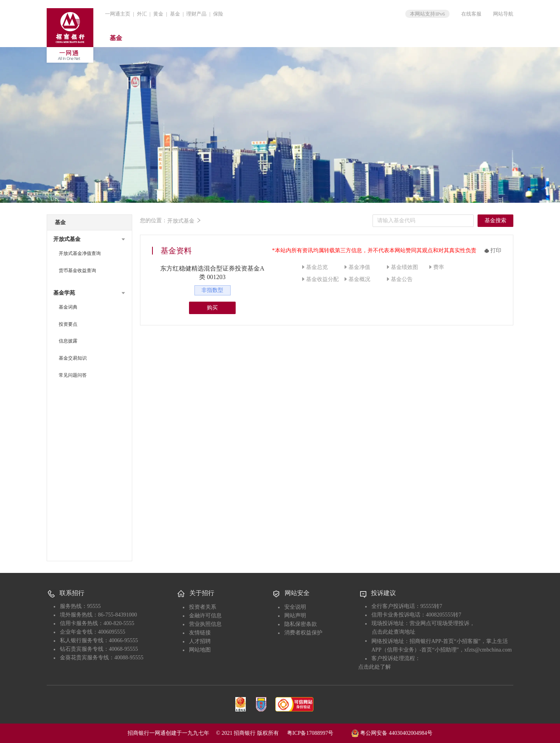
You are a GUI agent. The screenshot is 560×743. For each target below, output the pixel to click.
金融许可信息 (205, 616)
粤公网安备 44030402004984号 (392, 732)
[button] (89, 239)
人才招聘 (200, 641)
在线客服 (471, 14)
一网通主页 (118, 14)
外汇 (142, 14)
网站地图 (200, 650)
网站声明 (295, 616)
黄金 (158, 14)
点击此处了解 (374, 667)
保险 (218, 14)
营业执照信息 (205, 624)
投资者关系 (203, 607)
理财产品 (196, 14)
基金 (175, 14)
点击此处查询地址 (394, 632)
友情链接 (200, 633)
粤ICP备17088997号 (318, 733)
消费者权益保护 (303, 633)
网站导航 (503, 14)
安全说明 (295, 607)
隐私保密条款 (301, 624)
